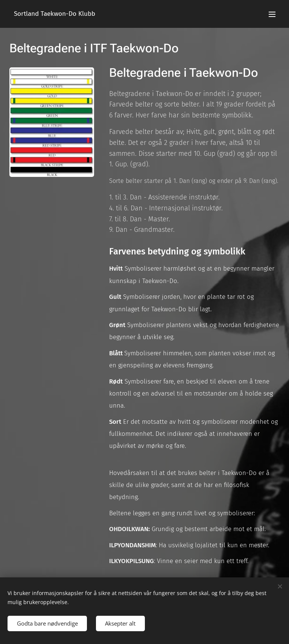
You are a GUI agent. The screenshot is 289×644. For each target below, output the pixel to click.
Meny (272, 14)
